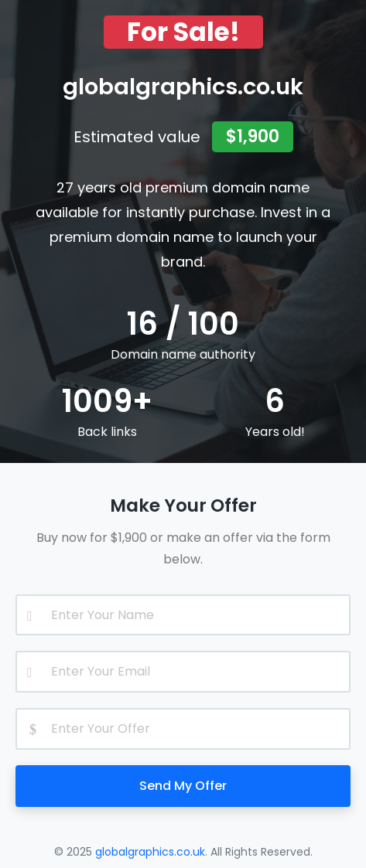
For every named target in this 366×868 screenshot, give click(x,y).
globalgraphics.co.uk (150, 852)
